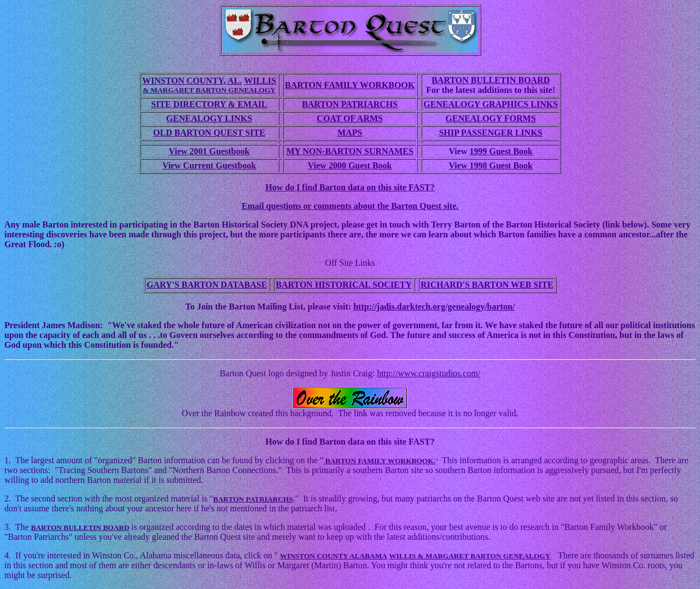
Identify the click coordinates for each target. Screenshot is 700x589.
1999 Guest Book (501, 151)
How (275, 442)
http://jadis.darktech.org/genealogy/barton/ (434, 307)
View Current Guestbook (209, 165)
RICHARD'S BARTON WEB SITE (487, 285)
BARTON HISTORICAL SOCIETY (344, 285)
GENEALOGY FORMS (491, 118)
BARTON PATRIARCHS (350, 104)
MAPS (350, 133)
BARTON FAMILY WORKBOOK (350, 85)
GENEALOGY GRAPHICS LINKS (491, 104)
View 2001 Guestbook (209, 151)
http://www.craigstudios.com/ (428, 373)
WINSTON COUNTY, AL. (192, 81)
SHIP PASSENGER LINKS (491, 133)
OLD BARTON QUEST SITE (209, 133)
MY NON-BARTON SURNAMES (349, 151)
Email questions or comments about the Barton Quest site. (350, 206)
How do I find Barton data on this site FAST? (350, 187)
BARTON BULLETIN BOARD (491, 80)
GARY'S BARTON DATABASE (207, 285)
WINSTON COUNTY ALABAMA (334, 556)
